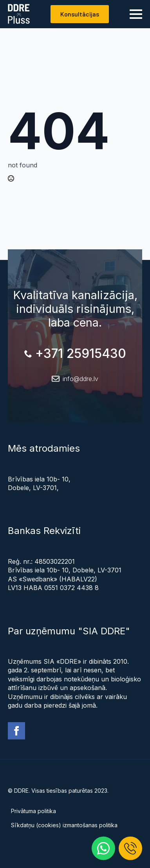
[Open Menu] (136, 14)
